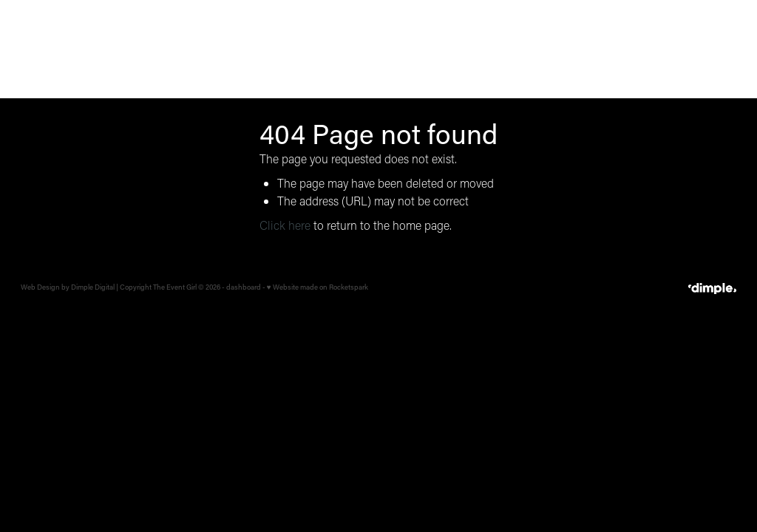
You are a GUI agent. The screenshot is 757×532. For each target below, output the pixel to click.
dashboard (244, 287)
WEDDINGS (350, 48)
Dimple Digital (93, 287)
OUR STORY (614, 48)
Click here (285, 225)
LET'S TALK (703, 49)
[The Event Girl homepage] (92, 49)
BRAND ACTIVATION (522, 48)
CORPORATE (427, 48)
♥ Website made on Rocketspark (318, 287)
